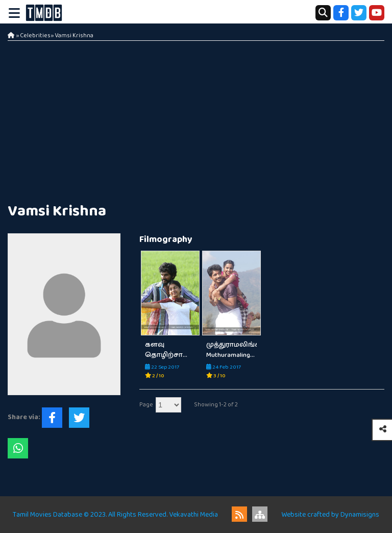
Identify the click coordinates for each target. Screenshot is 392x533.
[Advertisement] (196, 117)
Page (146, 405)
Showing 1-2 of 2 (216, 405)
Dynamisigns (360, 515)
